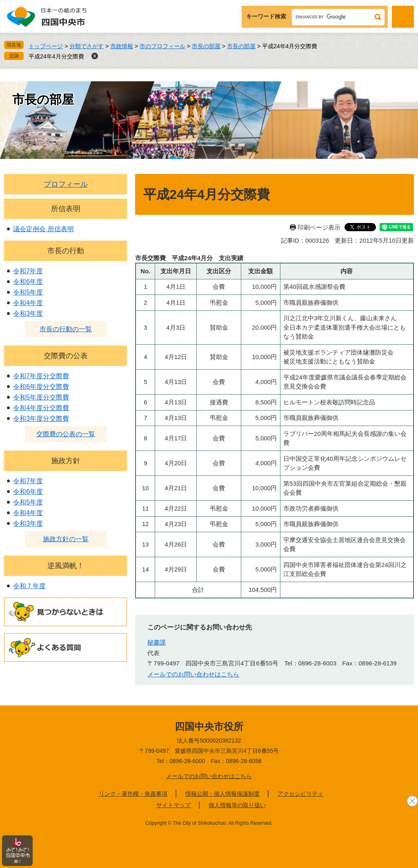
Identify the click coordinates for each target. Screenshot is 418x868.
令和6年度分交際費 (41, 387)
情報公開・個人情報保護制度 (222, 794)
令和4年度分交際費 (41, 408)
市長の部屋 (206, 46)
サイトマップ (173, 805)
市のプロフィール (162, 46)
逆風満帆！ (66, 566)
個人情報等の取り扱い (237, 805)
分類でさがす (87, 46)
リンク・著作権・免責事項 (133, 794)
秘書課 (157, 642)
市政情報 (122, 46)
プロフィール (66, 184)
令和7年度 (28, 271)
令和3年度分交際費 (41, 418)
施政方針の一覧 (66, 539)
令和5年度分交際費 (41, 397)
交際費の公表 (66, 356)
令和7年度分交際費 (41, 376)
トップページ (46, 46)
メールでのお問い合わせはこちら (193, 674)
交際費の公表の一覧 (66, 434)
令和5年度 (28, 292)
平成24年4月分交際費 (56, 56)
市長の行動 (66, 251)
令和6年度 (28, 282)
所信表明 (66, 209)
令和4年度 (28, 303)
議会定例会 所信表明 (43, 229)
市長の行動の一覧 (66, 329)
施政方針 (66, 461)
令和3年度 (28, 314)
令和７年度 (29, 586)
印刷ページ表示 (319, 227)
